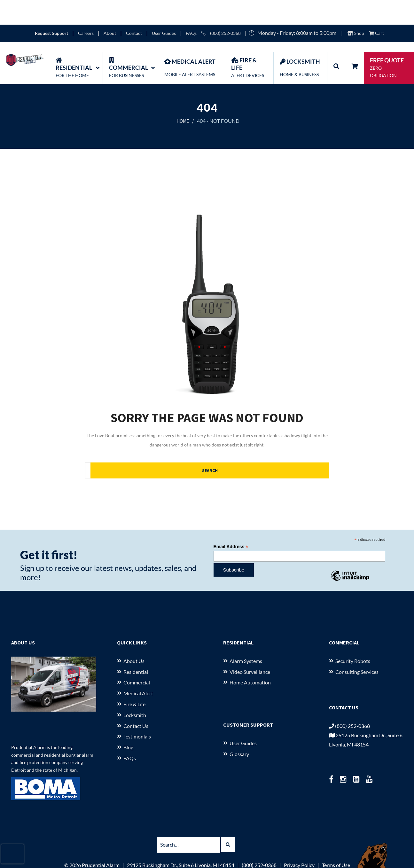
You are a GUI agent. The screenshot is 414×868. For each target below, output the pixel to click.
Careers (86, 9)
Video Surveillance (250, 647)
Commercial (137, 658)
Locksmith (135, 690)
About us (134, 636)
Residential (136, 647)
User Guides (164, 9)
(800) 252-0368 (221, 9)
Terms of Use (336, 840)
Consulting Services (357, 647)
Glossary (239, 729)
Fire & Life (134, 679)
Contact (134, 9)
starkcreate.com (240, 859)
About (110, 9)
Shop (356, 9)
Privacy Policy (299, 840)
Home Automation (250, 658)
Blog (128, 723)
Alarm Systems (246, 636)
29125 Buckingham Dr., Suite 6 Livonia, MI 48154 (181, 840)
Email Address (231, 522)
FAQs (191, 9)
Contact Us (136, 701)
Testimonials (137, 712)
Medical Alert (138, 669)
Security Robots (353, 636)
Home (183, 97)
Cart (376, 9)
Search (299, 446)
